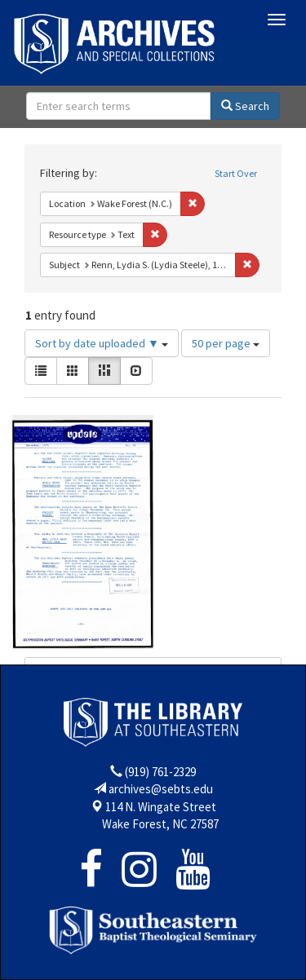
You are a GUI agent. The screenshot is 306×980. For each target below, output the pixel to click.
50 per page (226, 343)
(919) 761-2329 (160, 772)
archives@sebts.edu (161, 789)
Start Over (236, 173)
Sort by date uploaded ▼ (102, 343)
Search (245, 106)
